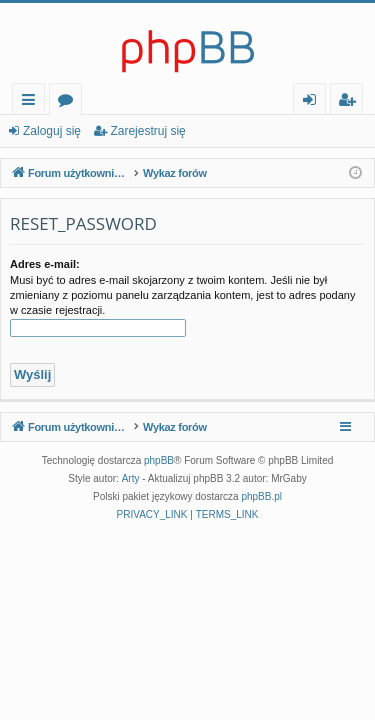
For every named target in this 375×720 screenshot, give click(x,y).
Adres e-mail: (45, 264)
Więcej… (32, 102)
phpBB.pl (261, 496)
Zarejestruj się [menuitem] (352, 102)
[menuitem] (152, 515)
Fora (69, 102)
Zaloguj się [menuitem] (313, 102)
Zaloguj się (52, 131)
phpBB (159, 460)
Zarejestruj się (147, 131)
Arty (131, 478)
